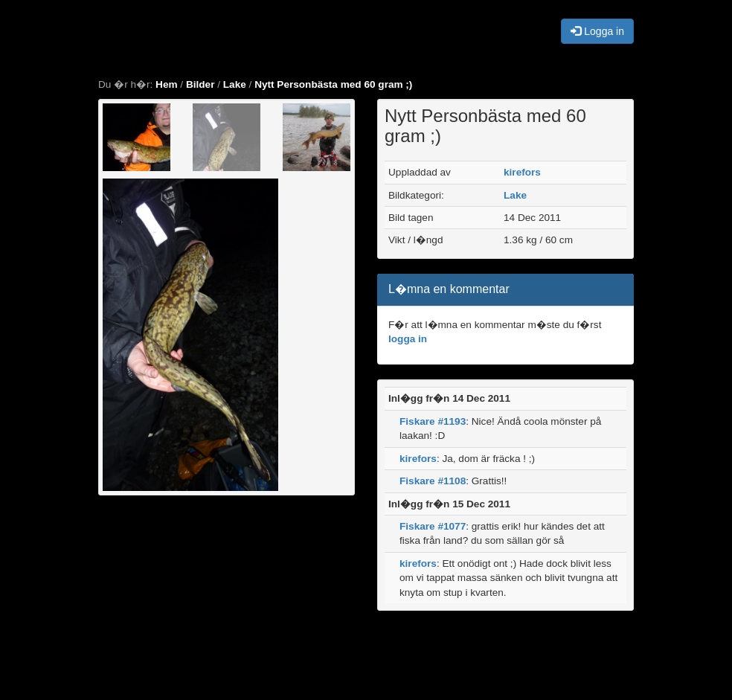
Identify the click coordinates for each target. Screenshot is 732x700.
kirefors (522, 172)
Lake (235, 84)
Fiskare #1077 (433, 526)
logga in (408, 339)
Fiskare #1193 (433, 421)
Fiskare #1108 (433, 481)
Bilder (200, 84)
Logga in (597, 31)
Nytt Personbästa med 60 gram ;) (333, 84)
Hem (166, 84)
